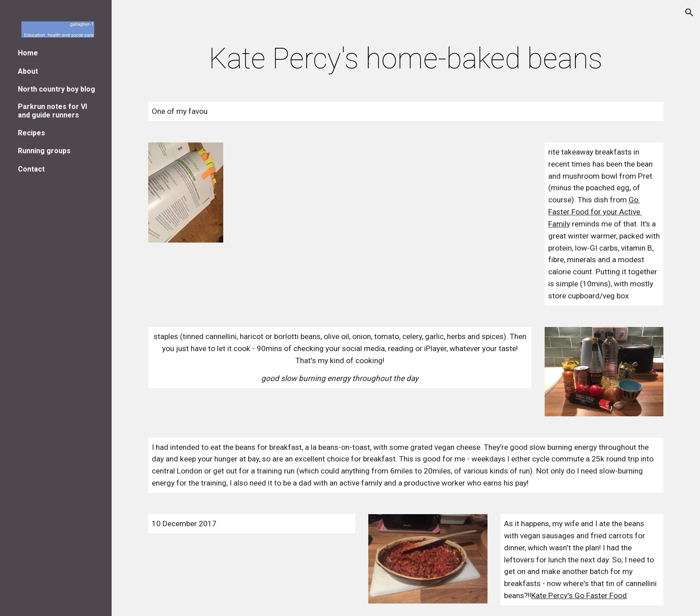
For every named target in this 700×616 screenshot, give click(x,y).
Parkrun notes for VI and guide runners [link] (52, 111)
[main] (406, 59)
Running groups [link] (44, 151)
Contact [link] (31, 169)
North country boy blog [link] (56, 89)
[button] (689, 13)
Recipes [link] (31, 133)
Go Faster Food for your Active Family (595, 212)
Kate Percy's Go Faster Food (579, 595)
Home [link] (28, 53)
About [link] (28, 71)
